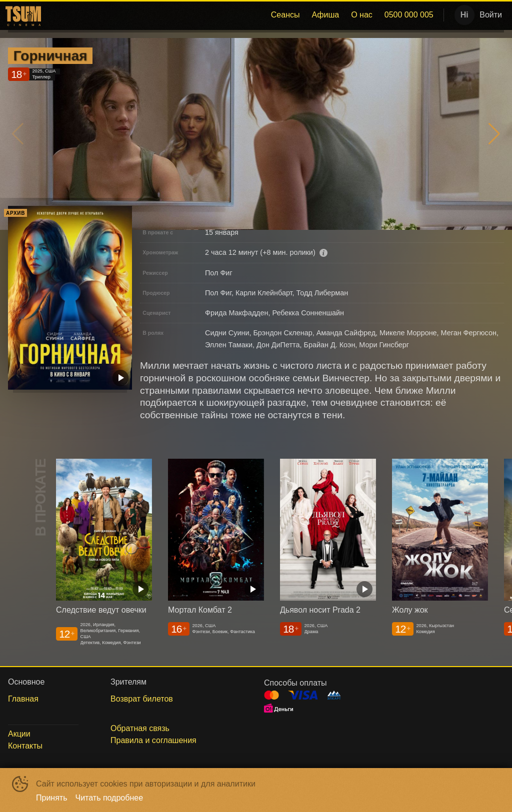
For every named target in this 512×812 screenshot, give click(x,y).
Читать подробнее (109, 798)
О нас (362, 15)
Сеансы (285, 15)
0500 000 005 (409, 15)
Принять (52, 798)
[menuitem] (285, 15)
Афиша (325, 15)
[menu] (242, 15)
